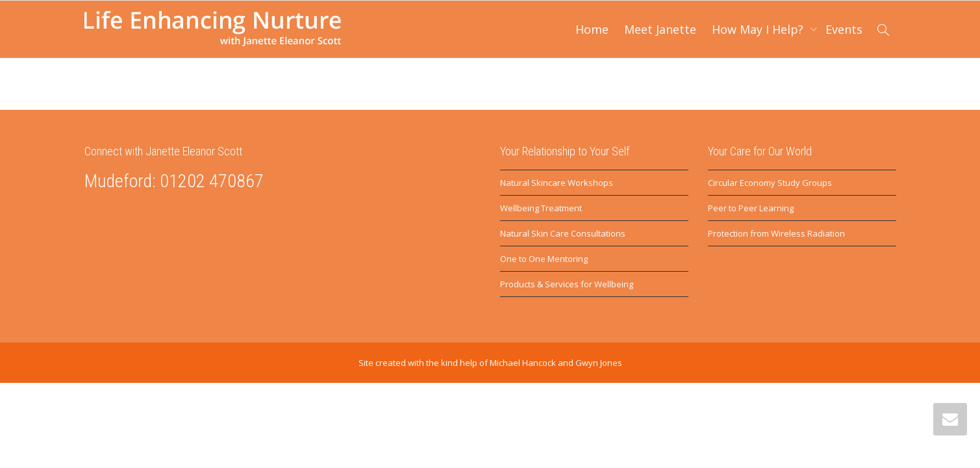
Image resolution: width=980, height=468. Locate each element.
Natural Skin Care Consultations (563, 233)
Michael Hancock (523, 363)
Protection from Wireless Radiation (776, 233)
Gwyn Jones (599, 363)
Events (844, 29)
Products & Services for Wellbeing (567, 284)
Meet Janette (660, 29)
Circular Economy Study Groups (770, 183)
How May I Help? (759, 29)
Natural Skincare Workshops (557, 183)
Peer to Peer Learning (751, 208)
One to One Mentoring (544, 259)
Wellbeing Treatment (541, 208)
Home (592, 29)
